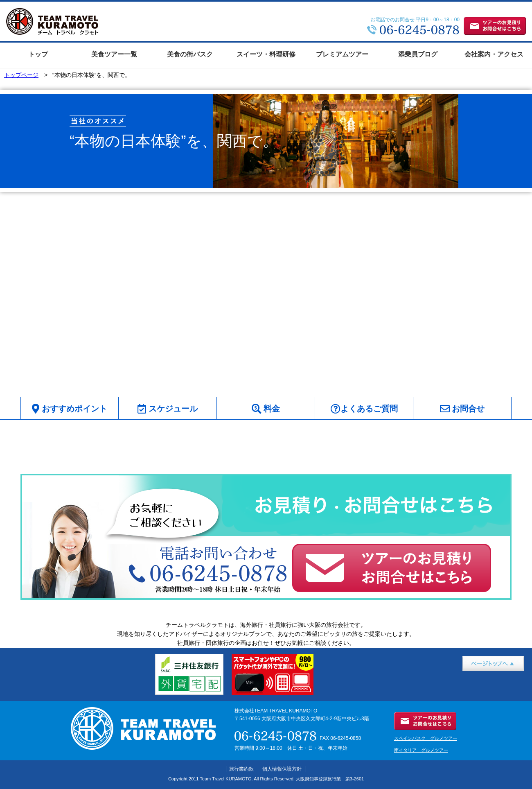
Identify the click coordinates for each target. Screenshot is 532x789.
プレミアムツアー (342, 54)
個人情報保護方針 (282, 769)
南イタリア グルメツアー (421, 750)
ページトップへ (482, 676)
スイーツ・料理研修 (266, 54)
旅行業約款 (241, 769)
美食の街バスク (190, 54)
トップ (38, 54)
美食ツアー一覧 (114, 54)
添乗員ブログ (418, 54)
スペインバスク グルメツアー (426, 738)
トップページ (21, 75)
